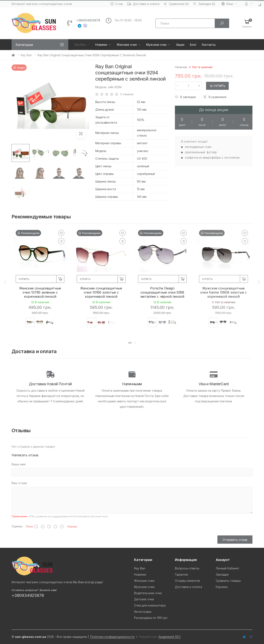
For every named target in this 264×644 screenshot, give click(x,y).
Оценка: (17, 526)
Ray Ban (80, 45)
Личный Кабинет (227, 568)
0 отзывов (127, 94)
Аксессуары (143, 612)
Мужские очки (156, 45)
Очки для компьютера (150, 605)
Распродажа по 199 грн (151, 618)
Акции (180, 45)
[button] (247, 23)
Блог (193, 45)
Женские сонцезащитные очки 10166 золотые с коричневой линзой (101, 292)
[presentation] (6, 282)
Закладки (222, 574)
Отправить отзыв (235, 540)
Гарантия (181, 574)
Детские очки (144, 599)
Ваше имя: (19, 464)
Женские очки (127, 45)
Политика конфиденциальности (112, 637)
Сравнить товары (228, 581)
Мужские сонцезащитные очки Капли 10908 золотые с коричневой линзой (224, 292)
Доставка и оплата (143, 4)
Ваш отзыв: (19, 483)
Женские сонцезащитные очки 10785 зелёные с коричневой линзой (40, 292)
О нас (117, 4)
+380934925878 (88, 20)
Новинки (101, 45)
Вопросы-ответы (187, 568)
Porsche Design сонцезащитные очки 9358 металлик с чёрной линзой (162, 292)
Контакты (209, 45)
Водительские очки (148, 593)
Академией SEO (170, 637)
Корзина (222, 587)
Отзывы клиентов (187, 581)
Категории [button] (24, 45)
